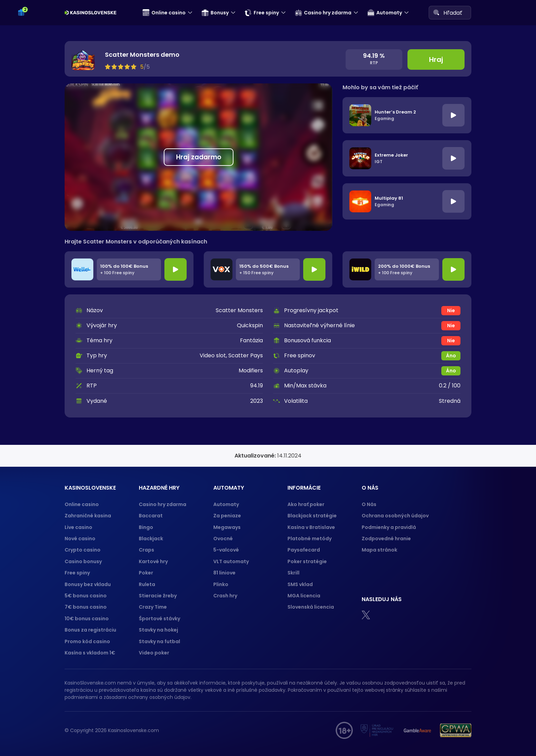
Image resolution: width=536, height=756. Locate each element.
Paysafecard (304, 550)
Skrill (293, 573)
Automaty (385, 13)
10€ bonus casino (87, 619)
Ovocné (223, 539)
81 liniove (224, 573)
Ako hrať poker (306, 504)
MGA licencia (304, 596)
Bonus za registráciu (90, 630)
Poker (146, 573)
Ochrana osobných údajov (395, 516)
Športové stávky (159, 619)
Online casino (164, 13)
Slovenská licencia (311, 607)
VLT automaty (232, 561)
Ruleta (147, 584)
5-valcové (226, 550)
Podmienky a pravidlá (389, 527)
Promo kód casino (87, 641)
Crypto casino (83, 550)
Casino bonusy (83, 561)
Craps (146, 550)
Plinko (221, 584)
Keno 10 (30, 56)
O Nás (369, 504)
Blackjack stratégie (312, 516)
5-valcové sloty (41, 113)
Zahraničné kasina (88, 516)
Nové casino (80, 539)
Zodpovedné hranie (386, 539)
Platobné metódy (310, 539)
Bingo (146, 527)
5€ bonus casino (86, 596)
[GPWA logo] (456, 730)
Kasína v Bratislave (311, 527)
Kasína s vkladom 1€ (90, 653)
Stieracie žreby (158, 596)
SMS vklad (300, 584)
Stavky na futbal (159, 641)
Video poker (154, 653)
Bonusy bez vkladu (88, 584)
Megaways (227, 527)
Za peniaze (227, 516)
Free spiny (262, 13)
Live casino (78, 527)
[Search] (436, 12)
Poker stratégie (307, 561)
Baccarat (151, 516)
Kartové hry (153, 561)
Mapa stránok (379, 550)
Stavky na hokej (158, 630)
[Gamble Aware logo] (417, 730)
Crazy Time (153, 607)
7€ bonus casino (86, 607)
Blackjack (151, 539)
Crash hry (225, 596)
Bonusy (215, 13)
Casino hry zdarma (323, 13)
